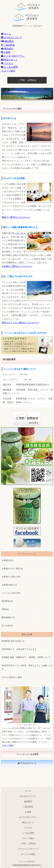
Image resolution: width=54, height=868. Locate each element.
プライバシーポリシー (28, 849)
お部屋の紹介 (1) (9, 585)
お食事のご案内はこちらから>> (17, 266)
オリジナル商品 (28, 854)
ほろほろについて (12, 38)
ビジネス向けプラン (13, 56)
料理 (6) (5, 609)
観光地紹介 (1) (8, 617)
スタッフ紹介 (8, 71)
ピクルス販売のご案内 (12, 677)
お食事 (6, 52)
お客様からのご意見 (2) (12, 569)
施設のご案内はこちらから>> (16, 217)
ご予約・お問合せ (27, 80)
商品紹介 (7, 49)
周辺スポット (9, 60)
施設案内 (7, 41)
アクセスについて (27, 763)
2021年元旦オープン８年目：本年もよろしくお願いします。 (27, 667)
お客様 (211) (7, 560)
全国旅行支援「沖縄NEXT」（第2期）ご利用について (26, 657)
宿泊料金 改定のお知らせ (13, 641)
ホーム (6, 34)
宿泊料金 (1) (7, 601)
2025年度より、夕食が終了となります (19, 649)
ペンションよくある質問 (27, 754)
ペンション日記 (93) (11, 593)
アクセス (7, 63)
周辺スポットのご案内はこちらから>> (20, 323)
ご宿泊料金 (8, 45)
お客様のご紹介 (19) (11, 577)
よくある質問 (9, 67)
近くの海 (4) (7, 626)
